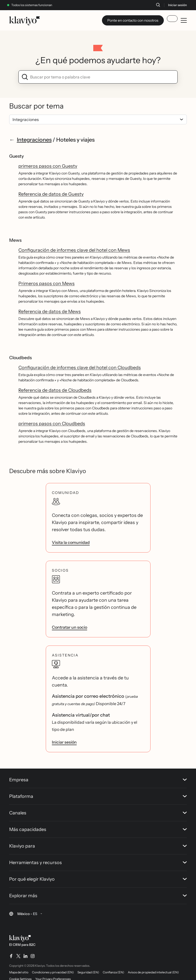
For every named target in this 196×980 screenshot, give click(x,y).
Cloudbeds (20, 358)
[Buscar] (158, 5)
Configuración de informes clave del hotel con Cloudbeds (80, 368)
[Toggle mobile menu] (184, 20)
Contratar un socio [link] (70, 627)
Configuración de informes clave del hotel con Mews (74, 250)
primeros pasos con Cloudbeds (52, 424)
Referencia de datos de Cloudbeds (55, 390)
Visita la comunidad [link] (71, 542)
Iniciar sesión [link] (64, 742)
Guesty (16, 156)
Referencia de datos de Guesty (51, 194)
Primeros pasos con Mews (47, 284)
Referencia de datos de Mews (50, 312)
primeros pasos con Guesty (48, 166)
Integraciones (34, 140)
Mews (15, 240)
